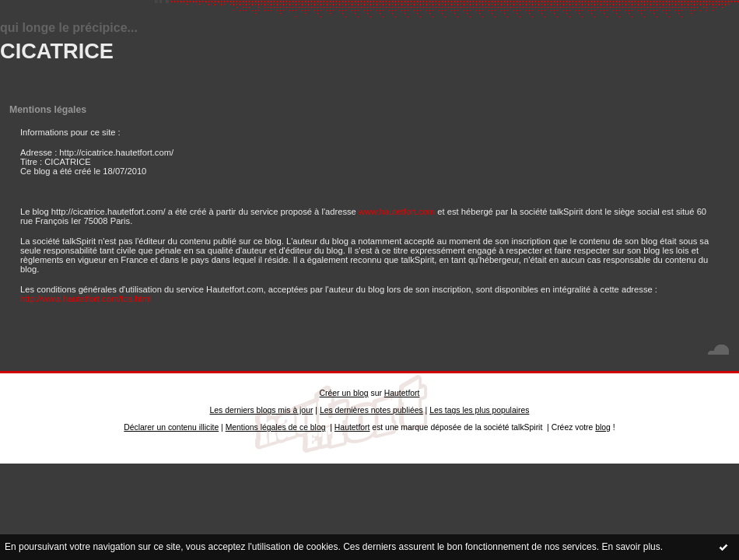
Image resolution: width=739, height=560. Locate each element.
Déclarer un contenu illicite (171, 427)
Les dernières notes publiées (371, 410)
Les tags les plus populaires (479, 410)
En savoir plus (630, 547)
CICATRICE (57, 51)
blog (603, 427)
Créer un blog (344, 393)
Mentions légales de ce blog (276, 427)
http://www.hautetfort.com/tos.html (86, 299)
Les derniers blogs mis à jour (262, 410)
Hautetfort (402, 393)
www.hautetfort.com (397, 212)
